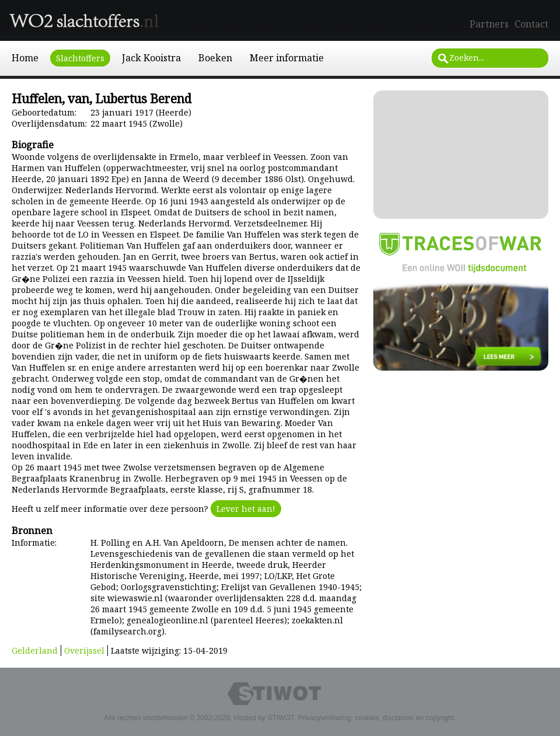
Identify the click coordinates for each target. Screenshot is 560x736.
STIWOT (280, 718)
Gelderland (35, 650)
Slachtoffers (80, 58)
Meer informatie (287, 58)
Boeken (215, 58)
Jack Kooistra (151, 58)
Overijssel (84, 650)
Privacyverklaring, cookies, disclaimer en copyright (376, 718)
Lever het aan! (246, 509)
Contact (531, 24)
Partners (489, 24)
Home (25, 58)
